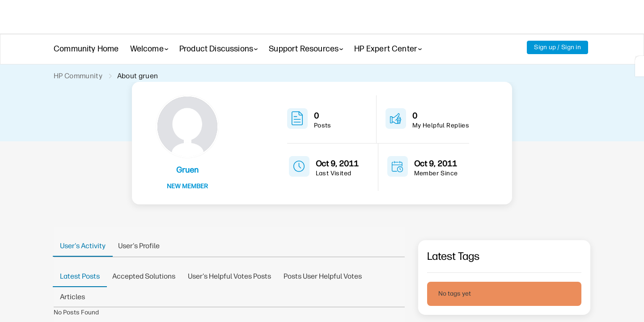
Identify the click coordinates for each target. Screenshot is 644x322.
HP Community (78, 76)
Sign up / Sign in (557, 47)
